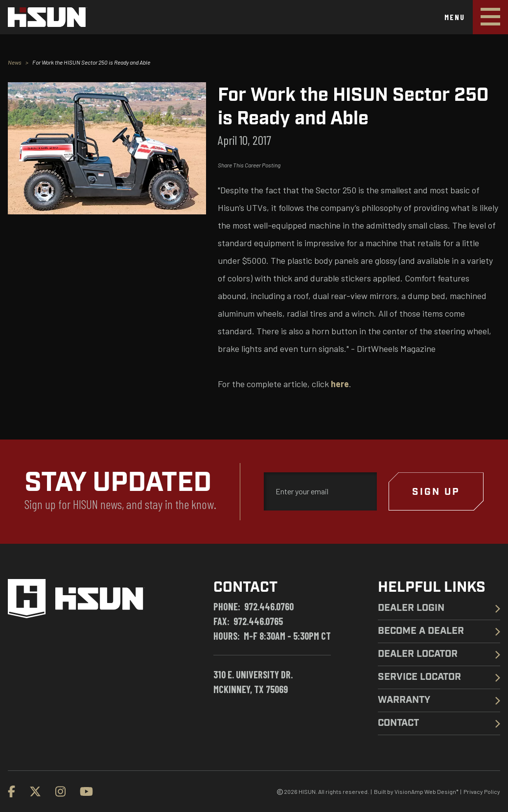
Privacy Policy (482, 791)
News (15, 62)
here (340, 384)
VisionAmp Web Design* (427, 791)
